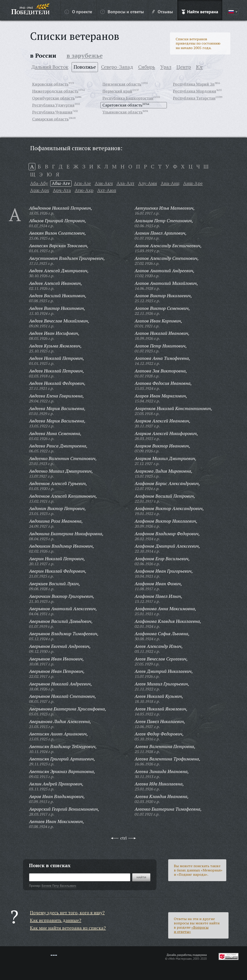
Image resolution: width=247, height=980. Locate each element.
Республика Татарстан (194, 98)
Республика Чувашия (52, 112)
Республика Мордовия (195, 91)
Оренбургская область (53, 98)
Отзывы (162, 11)
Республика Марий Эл (194, 84)
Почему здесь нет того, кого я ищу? (67, 913)
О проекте (78, 11)
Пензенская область (122, 84)
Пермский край (117, 91)
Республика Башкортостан (128, 98)
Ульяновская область (122, 112)
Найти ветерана (200, 11)
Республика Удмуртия (53, 105)
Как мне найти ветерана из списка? (68, 928)
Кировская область (50, 84)
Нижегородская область (55, 91)
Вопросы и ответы (122, 11)
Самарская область (50, 119)
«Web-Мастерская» (180, 959)
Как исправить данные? (56, 920)
